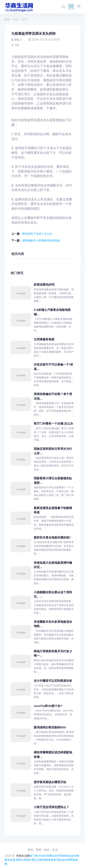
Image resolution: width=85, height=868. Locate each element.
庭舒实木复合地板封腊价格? (52, 537)
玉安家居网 (41, 860)
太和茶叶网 (28, 860)
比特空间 (58, 856)
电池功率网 (66, 860)
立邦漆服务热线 (44, 339)
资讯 (30, 850)
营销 (39, 850)
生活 (16, 19)
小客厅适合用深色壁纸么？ (51, 807)
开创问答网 (45, 856)
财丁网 (34, 856)
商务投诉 (68, 856)
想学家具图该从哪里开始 (50, 782)
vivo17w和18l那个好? (48, 706)
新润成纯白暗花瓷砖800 (50, 727)
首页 (7, 19)
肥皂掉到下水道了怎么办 (37, 234)
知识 (47, 850)
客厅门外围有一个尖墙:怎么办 (53, 424)
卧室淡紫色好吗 (44, 285)
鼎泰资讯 (53, 860)
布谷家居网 (14, 860)
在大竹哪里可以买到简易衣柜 (53, 681)
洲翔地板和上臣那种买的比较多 (41, 240)
